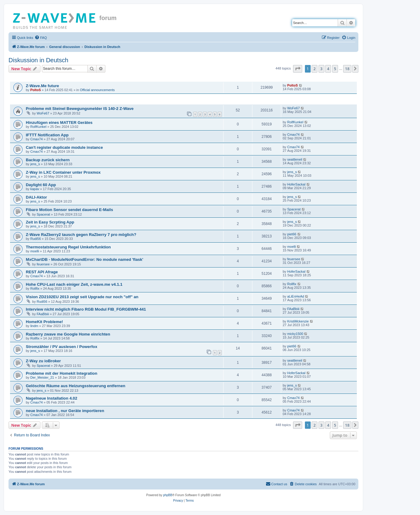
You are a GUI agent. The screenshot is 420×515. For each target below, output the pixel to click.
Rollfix (35, 288)
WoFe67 (43, 113)
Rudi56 (36, 239)
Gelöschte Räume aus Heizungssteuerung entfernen (76, 386)
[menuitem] (41, 38)
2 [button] (314, 69)
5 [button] (335, 69)
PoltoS (36, 90)
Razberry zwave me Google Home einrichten (68, 334)
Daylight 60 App (41, 185)
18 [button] (347, 69)
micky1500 (295, 334)
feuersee (43, 264)
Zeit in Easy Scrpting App (50, 222)
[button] (298, 69)
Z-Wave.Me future (42, 86)
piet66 (292, 234)
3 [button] (321, 69)
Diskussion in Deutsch (38, 60)
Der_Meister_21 (42, 377)
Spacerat (43, 214)
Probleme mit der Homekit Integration (61, 373)
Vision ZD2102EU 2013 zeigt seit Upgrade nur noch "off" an (82, 297)
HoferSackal (296, 184)
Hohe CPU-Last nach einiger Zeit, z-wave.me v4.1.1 (74, 284)
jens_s (35, 164)
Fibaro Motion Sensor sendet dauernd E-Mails (69, 210)
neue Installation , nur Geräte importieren (65, 411)
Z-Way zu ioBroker (43, 361)
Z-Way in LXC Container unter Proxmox (63, 172)
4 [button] (328, 69)
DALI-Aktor (36, 197)
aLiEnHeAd (296, 296)
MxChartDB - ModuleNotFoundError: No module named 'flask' (85, 259)
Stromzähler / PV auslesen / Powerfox (61, 347)
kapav (35, 189)
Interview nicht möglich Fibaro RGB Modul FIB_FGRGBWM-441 (86, 309)
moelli (35, 251)
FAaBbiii (43, 314)
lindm (34, 326)
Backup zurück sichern (48, 160)
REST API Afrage (42, 272)
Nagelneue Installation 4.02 (51, 398)
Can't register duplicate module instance (64, 147)
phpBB (168, 495)
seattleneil (295, 159)
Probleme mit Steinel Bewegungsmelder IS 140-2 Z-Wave (80, 109)
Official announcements (97, 90)
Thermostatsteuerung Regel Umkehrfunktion (68, 247)
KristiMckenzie (298, 321)
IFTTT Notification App (47, 135)
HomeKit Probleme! (44, 322)
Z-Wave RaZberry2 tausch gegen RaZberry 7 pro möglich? (81, 235)
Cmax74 (37, 139)
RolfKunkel (38, 127)
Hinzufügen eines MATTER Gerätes (59, 123)
